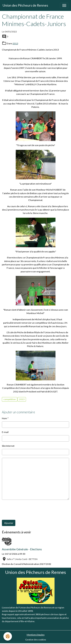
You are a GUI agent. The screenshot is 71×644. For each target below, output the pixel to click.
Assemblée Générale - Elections (22, 549)
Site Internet (8, 446)
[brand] (25, 5)
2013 (15, 43)
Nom (4, 418)
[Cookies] (8, 636)
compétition (10, 399)
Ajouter (9, 523)
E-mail (5, 432)
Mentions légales (36, 635)
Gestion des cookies (36, 640)
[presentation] (31, 510)
